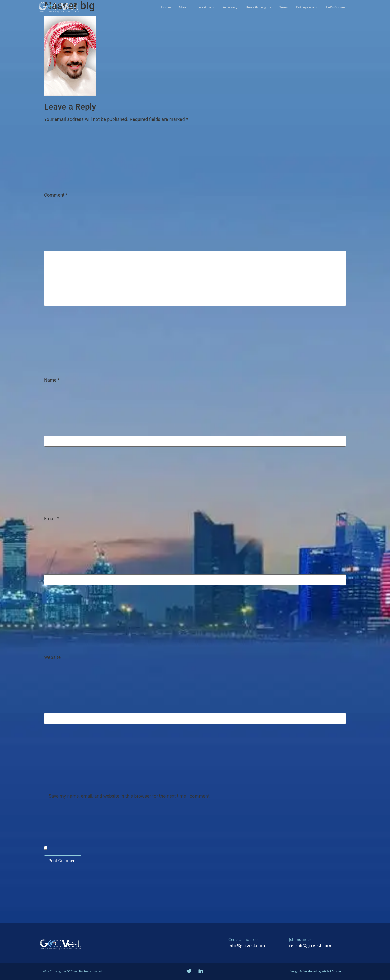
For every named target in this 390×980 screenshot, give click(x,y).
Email (51, 519)
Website (52, 658)
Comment (56, 195)
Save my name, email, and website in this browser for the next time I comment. (130, 796)
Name (52, 380)
